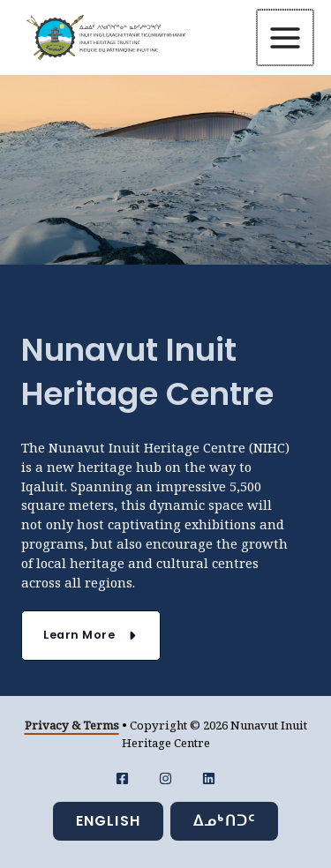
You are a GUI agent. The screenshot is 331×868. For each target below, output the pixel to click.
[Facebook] (122, 778)
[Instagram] (165, 778)
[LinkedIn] (209, 778)
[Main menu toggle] (286, 38)
